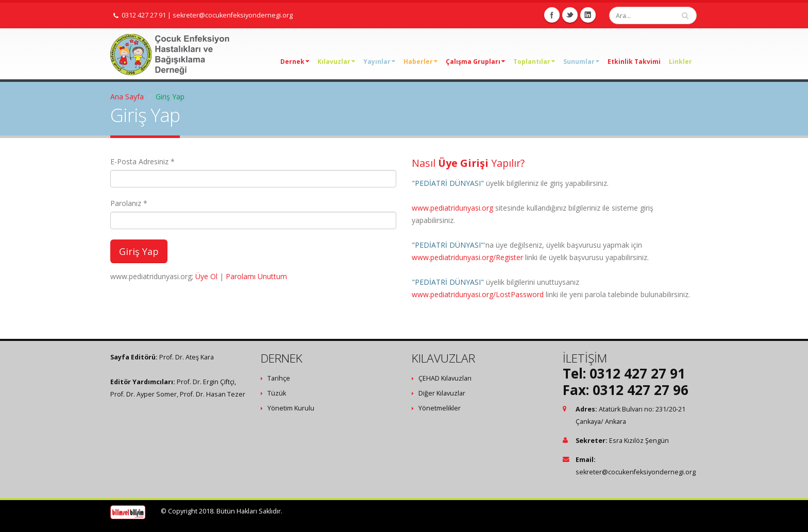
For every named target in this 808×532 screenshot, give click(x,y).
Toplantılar (534, 62)
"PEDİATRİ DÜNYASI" (448, 183)
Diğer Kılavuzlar (442, 393)
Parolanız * (129, 203)
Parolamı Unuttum (256, 276)
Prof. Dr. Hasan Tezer (213, 394)
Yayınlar (379, 62)
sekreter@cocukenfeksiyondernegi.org (233, 15)
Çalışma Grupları (475, 62)
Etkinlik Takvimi (634, 62)
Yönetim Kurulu (291, 408)
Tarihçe (279, 378)
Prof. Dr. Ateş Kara (187, 357)
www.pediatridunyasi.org (452, 208)
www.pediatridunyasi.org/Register (467, 257)
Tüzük (277, 393)
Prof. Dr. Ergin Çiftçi (206, 382)
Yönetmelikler (440, 408)
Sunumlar (581, 62)
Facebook (552, 15)
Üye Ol (206, 276)
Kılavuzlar (336, 62)
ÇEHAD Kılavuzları (445, 378)
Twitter (570, 15)
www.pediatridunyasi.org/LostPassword (478, 294)
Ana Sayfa (127, 97)
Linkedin (588, 15)
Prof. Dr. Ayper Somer (144, 394)
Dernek (295, 62)
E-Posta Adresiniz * (142, 161)
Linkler (680, 62)
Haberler (420, 62)
